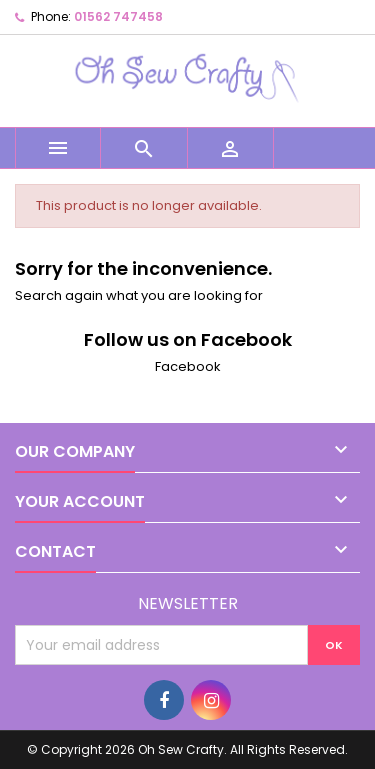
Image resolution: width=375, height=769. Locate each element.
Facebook (188, 366)
